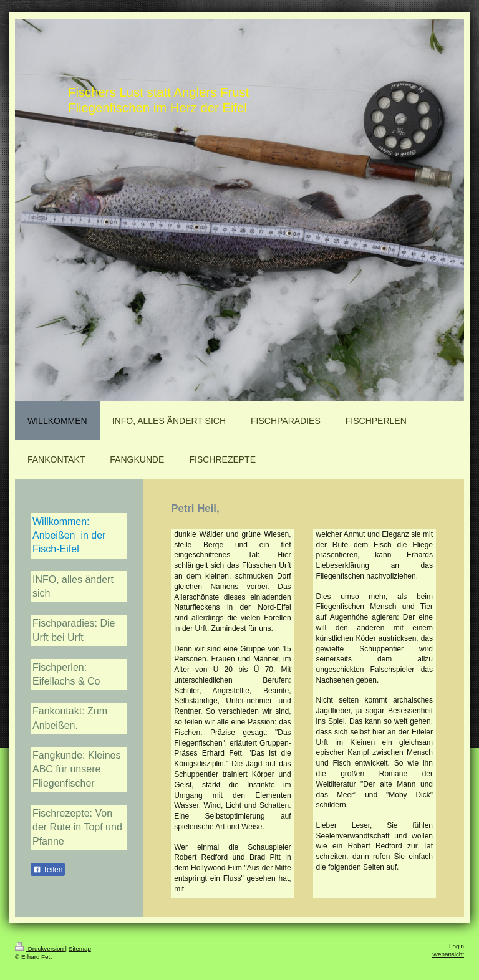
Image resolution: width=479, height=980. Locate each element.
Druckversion (40, 949)
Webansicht (448, 954)
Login (457, 946)
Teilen (48, 870)
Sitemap (80, 949)
